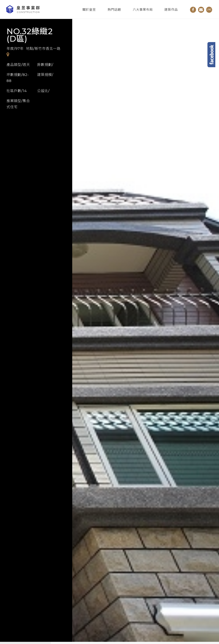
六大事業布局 (143, 10)
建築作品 (171, 10)
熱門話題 (114, 10)
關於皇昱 (89, 10)
